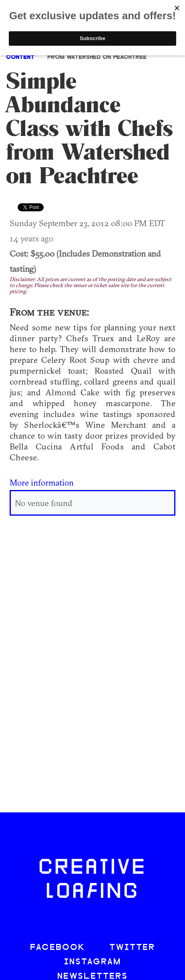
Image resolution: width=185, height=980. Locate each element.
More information (42, 482)
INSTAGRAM (92, 962)
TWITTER (132, 948)
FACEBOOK (58, 948)
